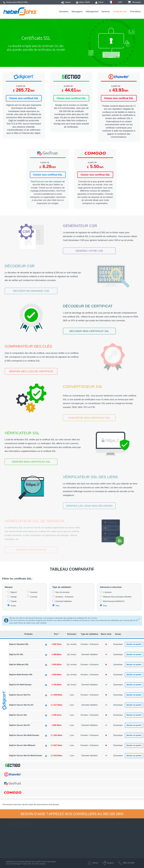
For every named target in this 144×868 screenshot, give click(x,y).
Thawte (14, 601)
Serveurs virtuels (68, 840)
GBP (120, 2)
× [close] (139, 619)
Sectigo (14, 597)
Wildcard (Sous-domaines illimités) (117, 597)
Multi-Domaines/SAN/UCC (114, 601)
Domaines (64, 12)
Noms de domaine (38, 840)
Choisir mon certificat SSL (24, 98)
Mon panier (134, 2)
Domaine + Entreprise (65, 597)
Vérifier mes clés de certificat (31, 371)
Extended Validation (64, 601)
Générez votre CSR (89, 251)
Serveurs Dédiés (68, 848)
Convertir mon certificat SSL (89, 418)
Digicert (14, 592)
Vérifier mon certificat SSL (31, 462)
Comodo (34, 597)
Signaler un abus (91, 853)
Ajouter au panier (134, 644)
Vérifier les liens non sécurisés (89, 506)
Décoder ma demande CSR (31, 291)
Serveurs (106, 12)
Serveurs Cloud (68, 844)
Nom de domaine (63, 592)
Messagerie (77, 12)
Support (66, 2)
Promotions (135, 12)
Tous (57, 606)
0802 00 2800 (22, 2)
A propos (8, 840)
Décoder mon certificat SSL (89, 331)
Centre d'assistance (13, 844)
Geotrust (34, 592)
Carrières (9, 853)
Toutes (13, 606)
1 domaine (107, 592)
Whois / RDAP (83, 2)
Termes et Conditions (13, 848)
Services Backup (91, 844)
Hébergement (92, 12)
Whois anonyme (90, 848)
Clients (99, 2)
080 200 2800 (113, 814)
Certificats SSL (120, 12)
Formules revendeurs (39, 853)
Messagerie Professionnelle (42, 844)
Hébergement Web (38, 848)
